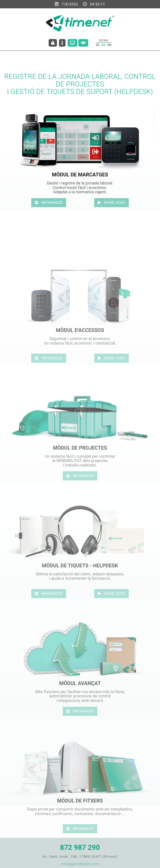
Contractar (83, 43)
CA (103, 45)
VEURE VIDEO (112, 203)
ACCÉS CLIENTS (53, 43)
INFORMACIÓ (49, 203)
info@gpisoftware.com (80, 864)
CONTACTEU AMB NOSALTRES (62, 43)
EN (109, 45)
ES (98, 45)
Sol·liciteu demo (72, 43)
